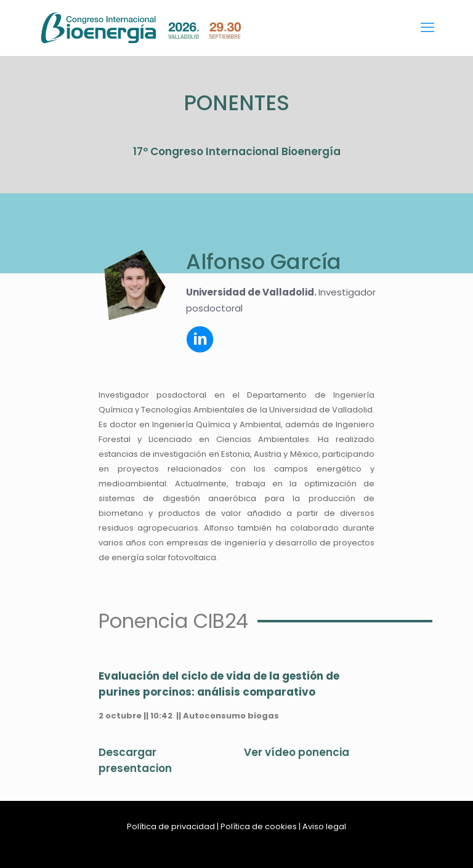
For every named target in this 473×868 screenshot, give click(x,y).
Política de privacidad (171, 826)
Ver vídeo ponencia (297, 752)
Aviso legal (324, 826)
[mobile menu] (427, 28)
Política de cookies (259, 826)
